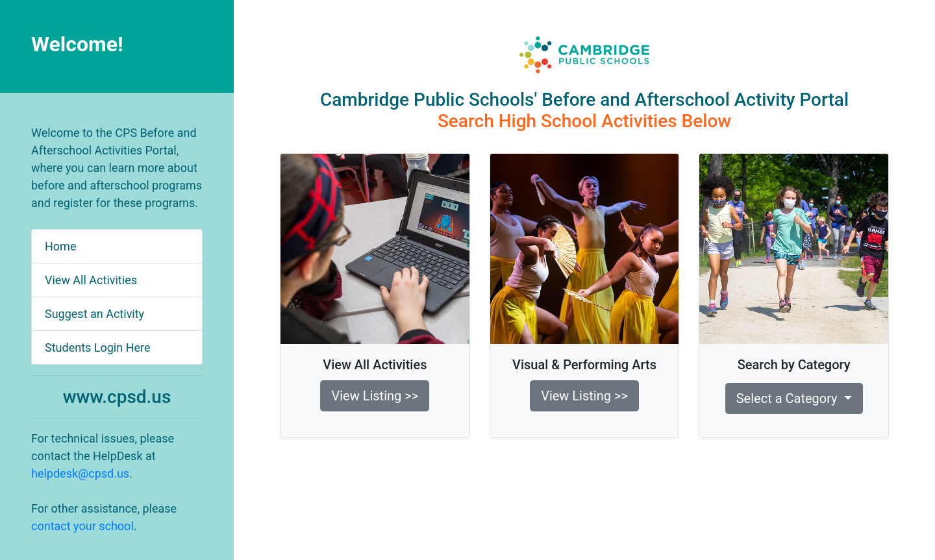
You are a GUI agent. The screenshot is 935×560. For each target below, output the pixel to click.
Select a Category (789, 398)
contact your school (82, 526)
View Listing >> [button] (375, 396)
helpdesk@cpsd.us (80, 473)
